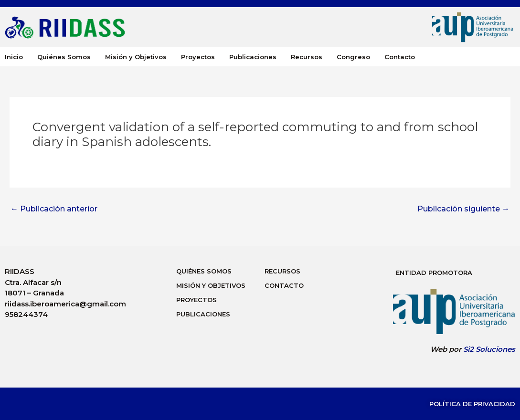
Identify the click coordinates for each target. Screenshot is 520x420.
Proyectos (198, 57)
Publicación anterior (54, 209)
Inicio (14, 57)
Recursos (307, 57)
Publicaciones (253, 57)
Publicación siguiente (463, 209)
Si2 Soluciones (489, 349)
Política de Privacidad (472, 404)
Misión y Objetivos (136, 57)
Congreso (353, 57)
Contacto (400, 57)
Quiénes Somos (64, 57)
